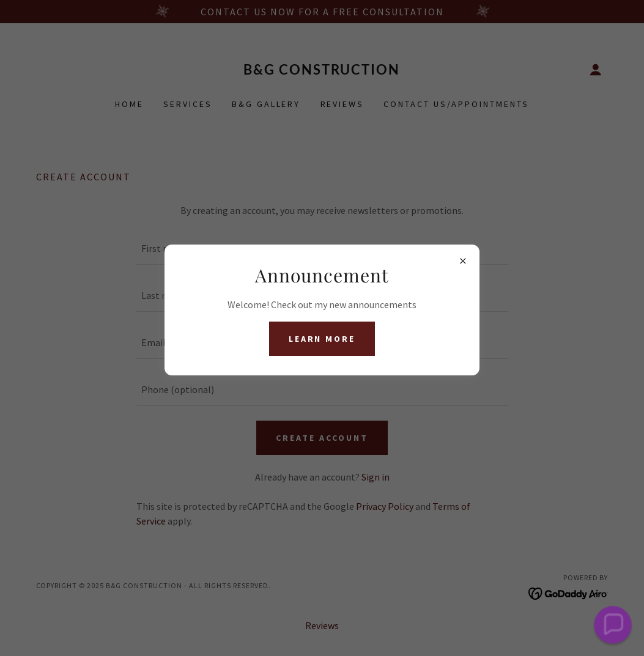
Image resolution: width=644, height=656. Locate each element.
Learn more (322, 339)
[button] (613, 625)
